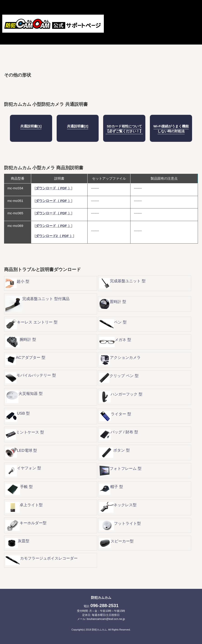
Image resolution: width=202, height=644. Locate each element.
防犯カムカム (101, 598)
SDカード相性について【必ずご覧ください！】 (124, 129)
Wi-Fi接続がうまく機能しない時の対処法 (171, 129)
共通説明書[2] (78, 126)
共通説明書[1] (31, 126)
